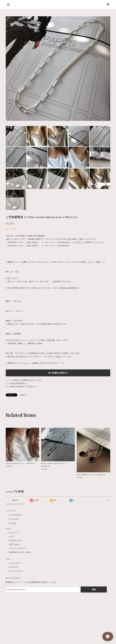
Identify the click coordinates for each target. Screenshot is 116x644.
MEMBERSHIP (16, 541)
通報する (24, 395)
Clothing (14, 519)
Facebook (14, 567)
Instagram (14, 563)
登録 (94, 589)
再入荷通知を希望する (58, 373)
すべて (15, 500)
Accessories (15, 515)
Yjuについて (14, 533)
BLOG (11, 537)
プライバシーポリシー (18, 548)
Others (13, 523)
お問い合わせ (14, 544)
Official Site (15, 571)
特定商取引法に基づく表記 (20, 552)
